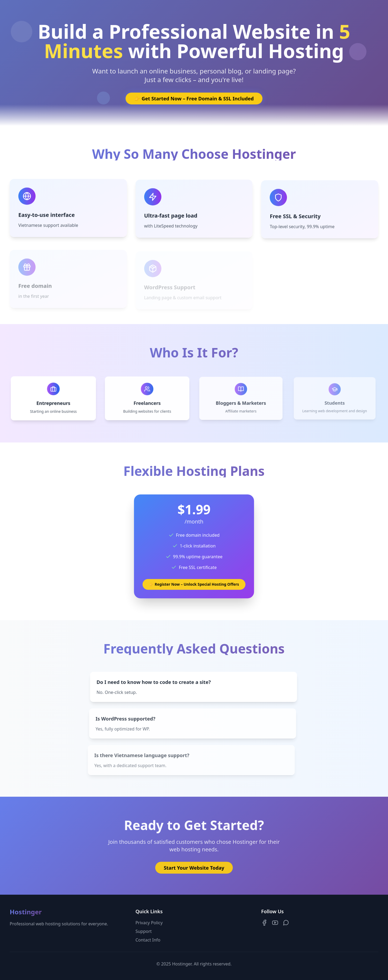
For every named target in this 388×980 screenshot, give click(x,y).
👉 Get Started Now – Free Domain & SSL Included (194, 99)
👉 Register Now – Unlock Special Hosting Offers (194, 584)
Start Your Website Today (194, 869)
